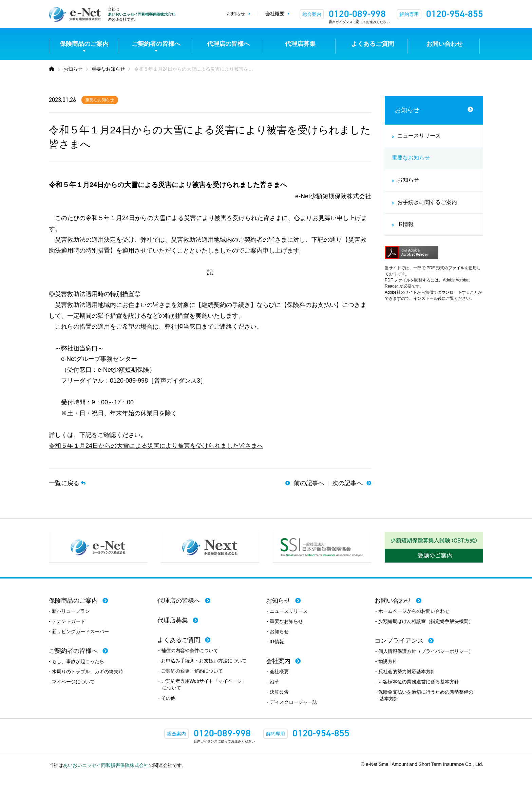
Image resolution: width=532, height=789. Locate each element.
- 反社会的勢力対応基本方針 (405, 672)
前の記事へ (309, 483)
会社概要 (275, 14)
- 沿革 (273, 682)
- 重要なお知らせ (285, 621)
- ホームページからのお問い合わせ (412, 611)
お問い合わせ (444, 44)
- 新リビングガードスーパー (79, 631)
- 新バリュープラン (69, 611)
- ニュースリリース (287, 611)
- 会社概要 (278, 672)
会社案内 (278, 661)
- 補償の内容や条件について (188, 650)
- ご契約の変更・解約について (191, 671)
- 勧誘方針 (386, 661)
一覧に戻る (64, 483)
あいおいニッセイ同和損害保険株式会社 (141, 14)
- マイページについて (72, 682)
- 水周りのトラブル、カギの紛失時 (86, 672)
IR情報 (405, 224)
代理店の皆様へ (228, 44)
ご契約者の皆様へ (156, 44)
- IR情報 (275, 642)
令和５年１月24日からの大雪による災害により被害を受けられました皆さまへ (156, 446)
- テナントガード (67, 621)
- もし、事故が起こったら (77, 661)
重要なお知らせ (100, 100)
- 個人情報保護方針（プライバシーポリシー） (424, 651)
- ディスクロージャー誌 (292, 702)
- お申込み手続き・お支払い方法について (202, 661)
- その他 (167, 698)
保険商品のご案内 (84, 44)
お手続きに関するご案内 (427, 202)
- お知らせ (278, 631)
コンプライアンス (399, 641)
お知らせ (236, 14)
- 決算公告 (278, 692)
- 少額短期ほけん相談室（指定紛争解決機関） (424, 621)
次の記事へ (347, 483)
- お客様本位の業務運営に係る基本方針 (417, 682)
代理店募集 (300, 44)
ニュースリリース (419, 136)
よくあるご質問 (373, 44)
